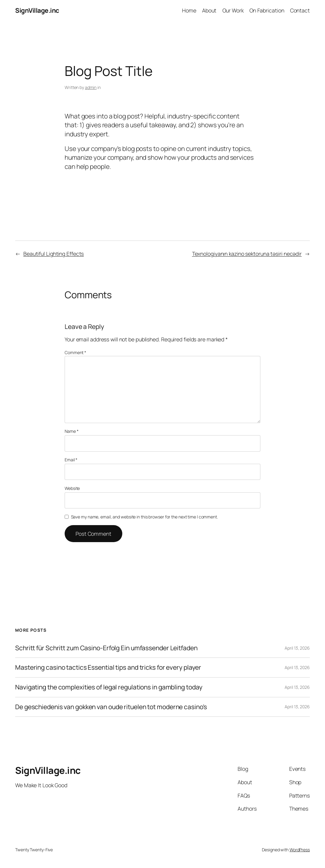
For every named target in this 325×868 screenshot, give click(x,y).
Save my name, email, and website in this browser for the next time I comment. (144, 517)
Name (71, 431)
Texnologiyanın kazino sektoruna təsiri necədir (247, 254)
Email (71, 460)
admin (91, 87)
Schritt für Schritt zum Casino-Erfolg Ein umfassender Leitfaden (106, 648)
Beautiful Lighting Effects (54, 254)
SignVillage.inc (37, 10)
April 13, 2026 (297, 648)
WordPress (300, 850)
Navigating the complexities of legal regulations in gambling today (109, 687)
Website (72, 488)
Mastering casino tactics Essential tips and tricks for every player (108, 668)
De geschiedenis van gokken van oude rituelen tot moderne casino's (111, 707)
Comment (75, 352)
